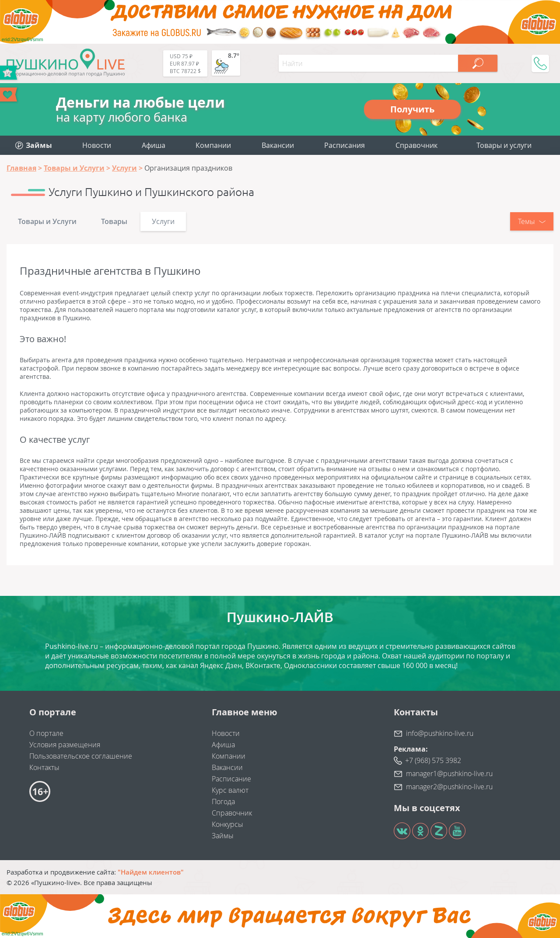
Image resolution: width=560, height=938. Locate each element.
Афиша (154, 145)
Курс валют (230, 790)
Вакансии (278, 145)
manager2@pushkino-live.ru (449, 787)
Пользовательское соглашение (81, 756)
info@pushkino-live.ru (440, 733)
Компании (213, 145)
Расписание (231, 779)
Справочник (416, 145)
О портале (46, 733)
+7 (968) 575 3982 (433, 760)
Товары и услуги (504, 145)
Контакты (44, 767)
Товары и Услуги (47, 221)
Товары (114, 221)
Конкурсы (227, 824)
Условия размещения (65, 745)
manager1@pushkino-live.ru (449, 773)
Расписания (345, 145)
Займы (223, 836)
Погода (223, 801)
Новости (97, 145)
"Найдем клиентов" (151, 872)
